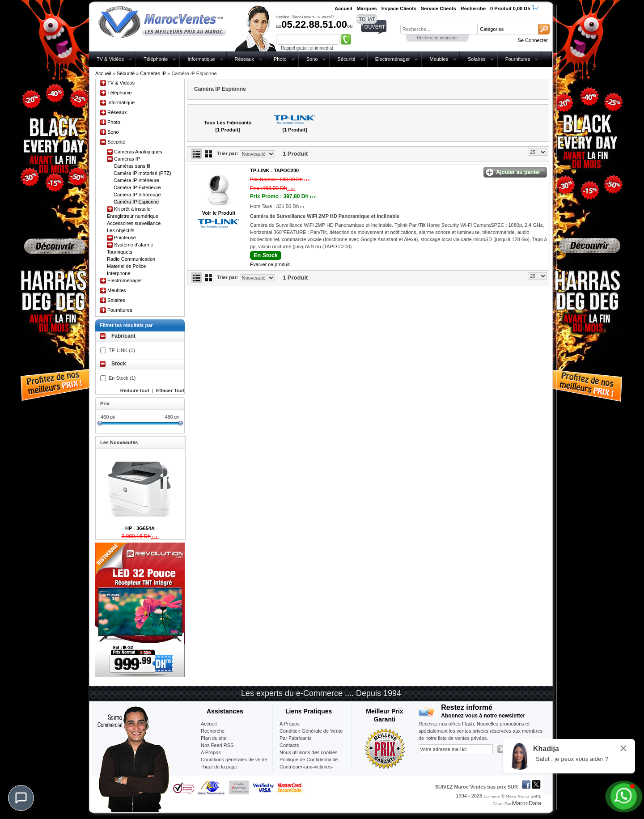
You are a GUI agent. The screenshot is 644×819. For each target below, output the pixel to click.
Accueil (103, 73)
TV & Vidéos (110, 59)
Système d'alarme (134, 245)
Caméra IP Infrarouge (137, 195)
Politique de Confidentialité (309, 760)
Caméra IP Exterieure (137, 187)
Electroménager (393, 59)
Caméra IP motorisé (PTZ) (142, 173)
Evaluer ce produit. (271, 264)
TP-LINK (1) (122, 350)
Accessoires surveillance (134, 223)
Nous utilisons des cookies (309, 752)
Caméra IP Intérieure (136, 180)
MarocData (527, 803)
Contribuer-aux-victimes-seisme (306, 770)
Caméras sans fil (132, 166)
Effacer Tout (170, 390)
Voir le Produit (219, 213)
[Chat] (21, 798)
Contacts (289, 745)
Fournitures (518, 59)
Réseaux (244, 59)
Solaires (477, 59)
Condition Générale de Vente (311, 731)
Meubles (439, 59)
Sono (312, 59)
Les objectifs (121, 230)
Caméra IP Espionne (136, 202)
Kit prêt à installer (133, 209)
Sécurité (346, 59)
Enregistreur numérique (133, 216)
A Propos (290, 724)
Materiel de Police (126, 266)
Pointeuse (125, 238)
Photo (280, 59)
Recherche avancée (437, 38)
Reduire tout (135, 390)
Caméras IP (153, 73)
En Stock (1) (122, 378)
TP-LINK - (274, 170)
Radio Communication (131, 259)
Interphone (119, 273)
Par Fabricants (296, 738)
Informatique (201, 59)
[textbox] (439, 29)
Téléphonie (156, 59)
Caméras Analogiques (138, 152)
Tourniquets (120, 252)
